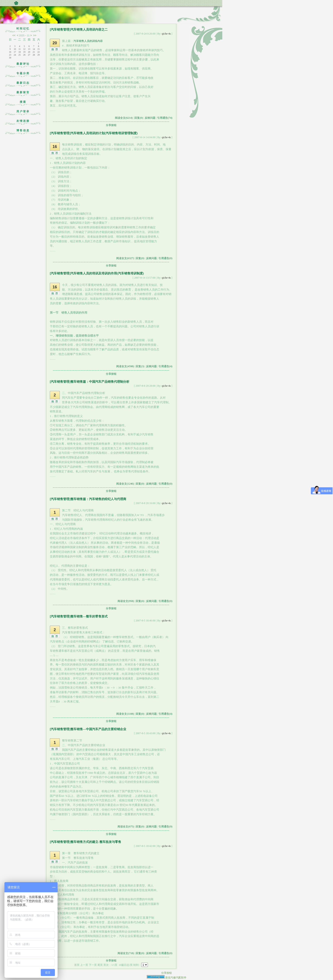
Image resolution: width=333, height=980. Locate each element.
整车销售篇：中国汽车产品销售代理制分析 (100, 382)
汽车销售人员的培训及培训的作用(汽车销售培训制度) (107, 273)
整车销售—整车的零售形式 (89, 616)
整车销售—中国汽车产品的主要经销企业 (98, 729)
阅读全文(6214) (124, 118)
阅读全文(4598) (125, 366)
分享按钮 (111, 125)
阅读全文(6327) (125, 258)
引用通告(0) (165, 258)
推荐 (55, 49)
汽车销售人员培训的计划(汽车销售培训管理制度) (104, 133)
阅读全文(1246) (125, 484)
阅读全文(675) (126, 827)
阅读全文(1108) (125, 714)
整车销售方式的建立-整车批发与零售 (96, 842)
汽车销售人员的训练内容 (88, 41)
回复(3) (140, 366)
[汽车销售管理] (60, 30)
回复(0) (139, 118)
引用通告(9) (165, 827)
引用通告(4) (165, 366)
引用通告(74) (165, 118)
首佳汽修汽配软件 (176, 978)
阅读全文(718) (126, 953)
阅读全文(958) (126, 601)
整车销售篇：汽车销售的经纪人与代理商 (98, 499)
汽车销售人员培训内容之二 (89, 30)
